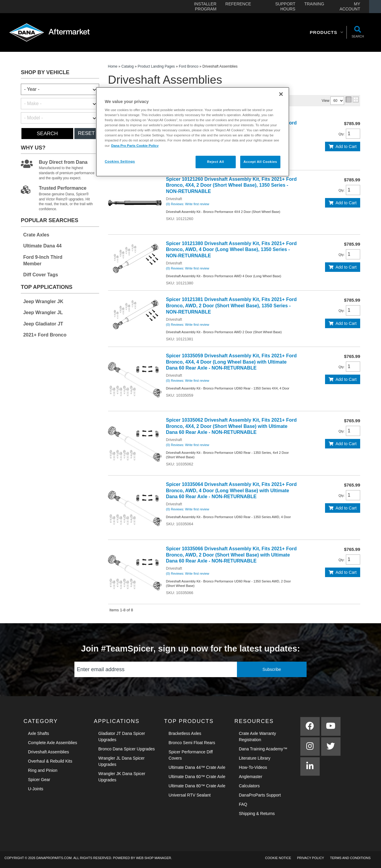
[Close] (281, 94)
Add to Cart (346, 147)
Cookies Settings (120, 161)
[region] (193, 132)
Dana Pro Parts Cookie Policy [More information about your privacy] (135, 146)
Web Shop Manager (154, 858)
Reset (86, 133)
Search (47, 134)
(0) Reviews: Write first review (188, 204)
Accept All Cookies (260, 162)
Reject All (216, 162)
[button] (327, 32)
